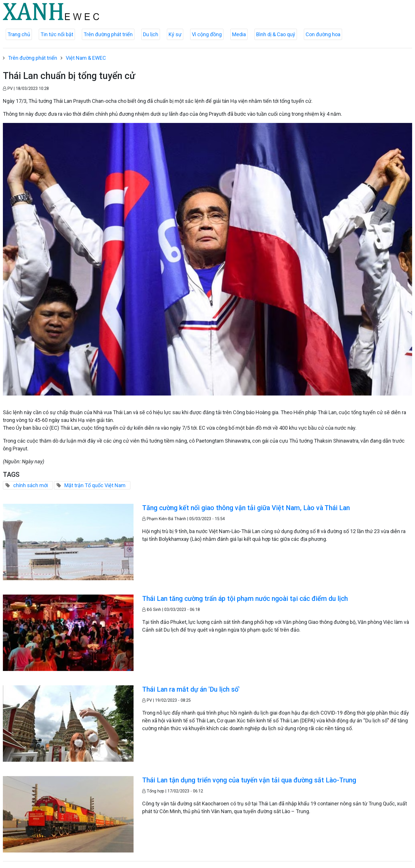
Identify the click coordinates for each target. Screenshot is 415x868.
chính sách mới (31, 485)
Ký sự (175, 34)
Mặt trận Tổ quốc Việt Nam (95, 485)
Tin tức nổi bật (57, 34)
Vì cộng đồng (207, 34)
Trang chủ (19, 34)
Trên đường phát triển (108, 34)
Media (239, 34)
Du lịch (151, 34)
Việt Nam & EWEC (86, 58)
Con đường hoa (323, 34)
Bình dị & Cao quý (276, 34)
